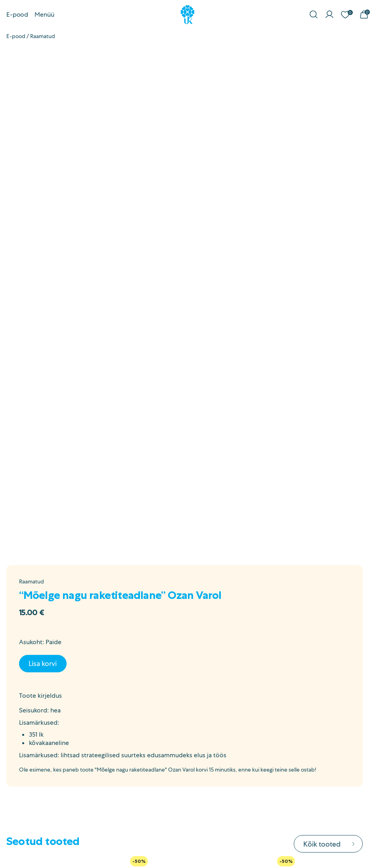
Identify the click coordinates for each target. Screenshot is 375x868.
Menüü (44, 15)
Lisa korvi (43, 663)
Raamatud (43, 36)
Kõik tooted (330, 844)
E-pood (17, 15)
